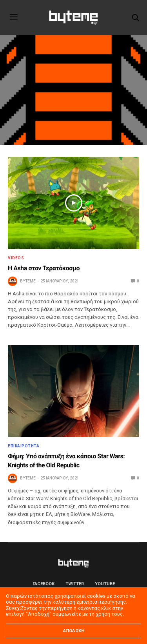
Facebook (44, 584)
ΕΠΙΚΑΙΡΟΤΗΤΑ (24, 446)
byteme (28, 281)
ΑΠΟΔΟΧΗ (74, 631)
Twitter (75, 584)
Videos (16, 258)
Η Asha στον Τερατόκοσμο (44, 268)
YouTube (105, 584)
